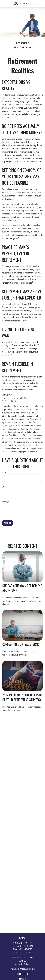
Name (4, 472)
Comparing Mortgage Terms (21, 644)
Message (5, 501)
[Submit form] (8, 523)
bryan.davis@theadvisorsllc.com (22, 969)
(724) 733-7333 (25, 943)
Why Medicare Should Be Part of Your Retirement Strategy (22, 697)
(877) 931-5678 (27, 946)
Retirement (22, 979)
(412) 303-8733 (26, 949)
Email (4, 487)
